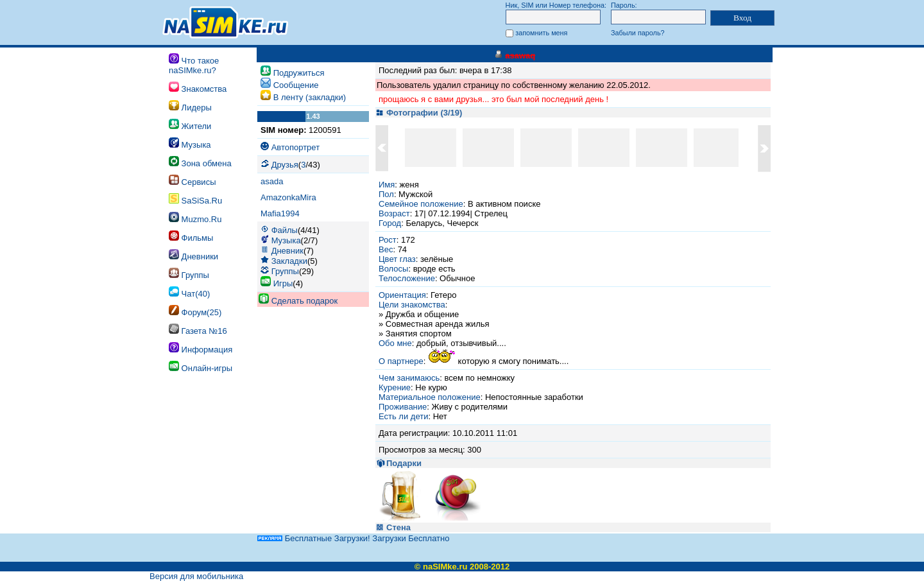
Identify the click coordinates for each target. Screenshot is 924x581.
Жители (190, 125)
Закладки (289, 261)
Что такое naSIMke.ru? (194, 64)
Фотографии (412, 113)
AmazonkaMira (288, 197)
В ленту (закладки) (310, 97)
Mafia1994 (280, 213)
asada (272, 181)
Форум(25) (195, 311)
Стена (398, 527)
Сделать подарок (305, 301)
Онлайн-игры (201, 367)
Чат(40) (189, 292)
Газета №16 (198, 330)
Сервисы (192, 181)
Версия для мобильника (196, 576)
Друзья (285, 165)
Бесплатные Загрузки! (328, 538)
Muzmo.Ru (195, 218)
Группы (189, 274)
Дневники (193, 255)
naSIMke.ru (445, 567)
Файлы (285, 230)
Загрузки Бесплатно (411, 538)
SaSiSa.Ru (195, 199)
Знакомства (198, 88)
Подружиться (299, 73)
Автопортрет (295, 147)
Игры (283, 283)
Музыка (190, 143)
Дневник (287, 251)
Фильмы (191, 237)
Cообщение (296, 85)
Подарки (404, 463)
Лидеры (190, 106)
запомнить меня (541, 33)
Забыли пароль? (638, 33)
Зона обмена (200, 162)
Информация (201, 348)
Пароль (623, 5)
